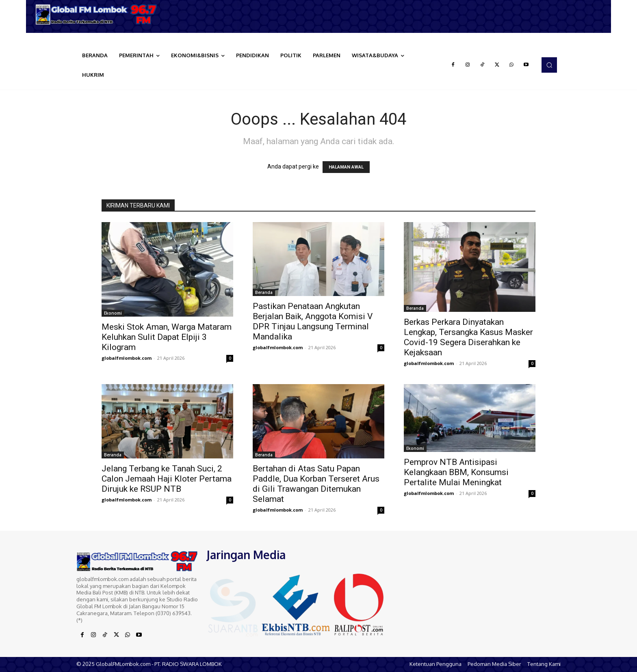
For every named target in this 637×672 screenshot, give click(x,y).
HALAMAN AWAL (346, 167)
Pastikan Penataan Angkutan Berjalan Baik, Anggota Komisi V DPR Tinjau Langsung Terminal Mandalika (313, 321)
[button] (549, 65)
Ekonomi (113, 313)
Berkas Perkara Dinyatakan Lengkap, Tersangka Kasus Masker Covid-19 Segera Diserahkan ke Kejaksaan (468, 337)
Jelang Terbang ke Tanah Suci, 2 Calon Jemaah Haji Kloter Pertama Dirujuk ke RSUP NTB (167, 479)
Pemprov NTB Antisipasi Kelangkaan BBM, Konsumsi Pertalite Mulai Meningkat (456, 472)
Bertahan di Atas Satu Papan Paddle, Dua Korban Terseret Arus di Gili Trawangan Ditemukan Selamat (316, 484)
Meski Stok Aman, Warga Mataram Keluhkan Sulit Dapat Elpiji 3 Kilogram (167, 337)
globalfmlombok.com (127, 358)
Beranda (264, 292)
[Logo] (99, 14)
